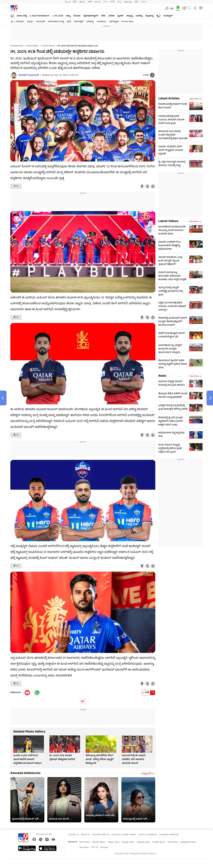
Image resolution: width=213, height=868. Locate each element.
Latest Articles (169, 99)
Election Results (41, 16)
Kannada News (17, 46)
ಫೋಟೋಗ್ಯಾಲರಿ (91, 16)
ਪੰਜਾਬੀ (112, 2)
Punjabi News (159, 842)
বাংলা (105, 2)
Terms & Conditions (148, 835)
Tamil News (173, 842)
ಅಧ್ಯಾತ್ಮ (130, 16)
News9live (84, 847)
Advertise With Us (101, 835)
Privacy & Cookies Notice (124, 835)
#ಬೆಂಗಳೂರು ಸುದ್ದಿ (56, 22)
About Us (86, 835)
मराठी (90, 2)
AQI (172, 9)
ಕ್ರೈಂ (159, 16)
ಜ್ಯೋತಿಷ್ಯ (149, 16)
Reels (162, 376)
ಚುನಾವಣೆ (41, 22)
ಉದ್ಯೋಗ (168, 16)
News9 (68, 2)
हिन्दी (75, 2)
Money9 (104, 847)
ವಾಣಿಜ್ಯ (139, 16)
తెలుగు (82, 2)
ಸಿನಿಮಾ (77, 16)
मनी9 (136, 2)
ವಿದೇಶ (111, 16)
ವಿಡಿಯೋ (20, 22)
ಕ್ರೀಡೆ (69, 22)
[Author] (14, 75)
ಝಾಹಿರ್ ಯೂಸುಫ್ (29, 75)
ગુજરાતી (97, 2)
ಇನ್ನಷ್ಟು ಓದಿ (148, 774)
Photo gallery (32, 46)
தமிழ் (119, 2)
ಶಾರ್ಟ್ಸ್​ (30, 22)
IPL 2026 (59, 16)
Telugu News (114, 842)
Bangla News (128, 842)
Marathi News (99, 842)
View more (195, 99)
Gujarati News (143, 842)
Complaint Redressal (169, 835)
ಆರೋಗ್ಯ (90, 22)
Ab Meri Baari (128, 22)
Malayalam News (188, 842)
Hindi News (85, 842)
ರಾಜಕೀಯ (101, 22)
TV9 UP (95, 847)
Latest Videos (168, 221)
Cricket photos (48, 46)
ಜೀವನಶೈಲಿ (79, 22)
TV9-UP (144, 2)
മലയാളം (128, 2)
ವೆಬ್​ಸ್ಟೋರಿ (114, 22)
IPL (83, 701)
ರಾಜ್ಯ (68, 16)
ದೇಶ (103, 16)
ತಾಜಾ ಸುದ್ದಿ (22, 16)
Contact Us (73, 835)
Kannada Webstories (25, 773)
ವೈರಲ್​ (120, 16)
